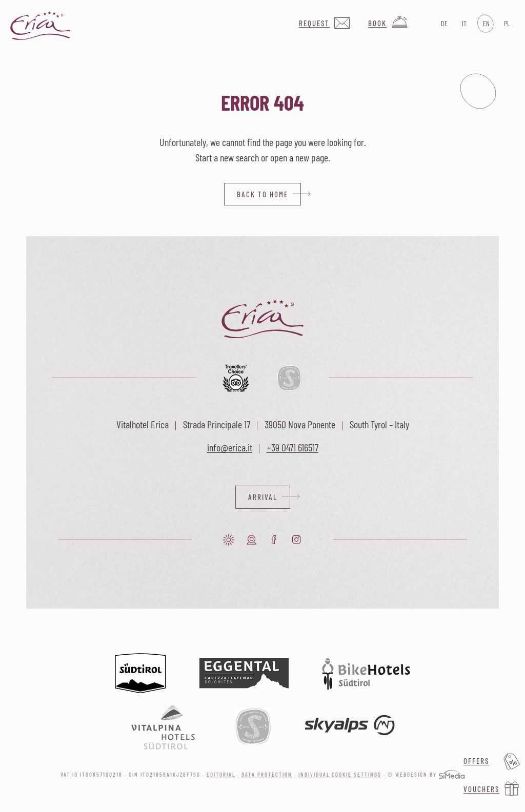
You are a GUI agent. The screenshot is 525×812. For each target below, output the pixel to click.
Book (377, 23)
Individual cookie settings (340, 774)
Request (314, 23)
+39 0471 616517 (292, 447)
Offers (476, 761)
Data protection (267, 774)
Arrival (263, 497)
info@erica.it (230, 447)
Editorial (221, 774)
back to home (262, 194)
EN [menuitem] (486, 23)
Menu (478, 91)
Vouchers (481, 789)
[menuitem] (443, 24)
